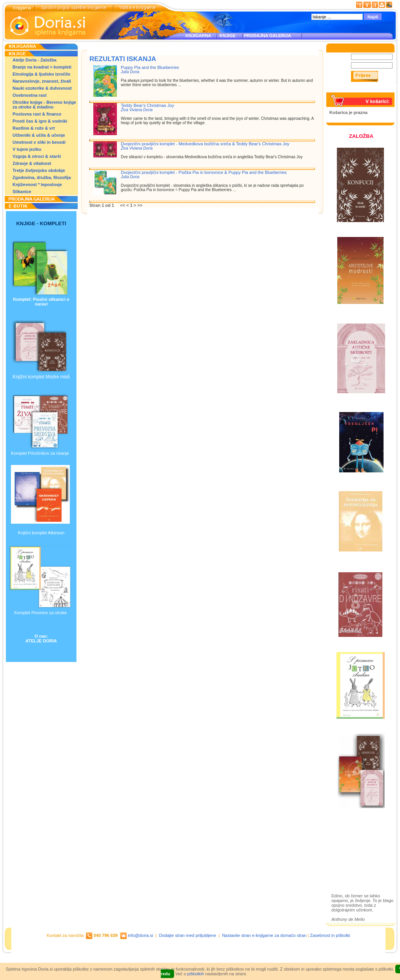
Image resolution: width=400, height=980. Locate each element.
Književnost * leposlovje (37, 184)
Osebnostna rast (30, 95)
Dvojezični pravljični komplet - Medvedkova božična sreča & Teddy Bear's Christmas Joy (205, 144)
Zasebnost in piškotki (330, 935)
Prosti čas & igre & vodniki (40, 121)
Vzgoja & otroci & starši (37, 156)
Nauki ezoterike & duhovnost (42, 88)
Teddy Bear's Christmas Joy (147, 105)
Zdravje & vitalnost (32, 163)
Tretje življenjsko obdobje (39, 170)
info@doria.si (140, 935)
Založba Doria (354, 833)
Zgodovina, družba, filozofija (42, 177)
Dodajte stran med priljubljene (188, 935)
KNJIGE (226, 36)
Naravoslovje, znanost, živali (42, 81)
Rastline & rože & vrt (34, 128)
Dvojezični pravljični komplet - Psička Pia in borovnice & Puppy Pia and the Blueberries (204, 172)
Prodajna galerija (357, 858)
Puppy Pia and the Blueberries (150, 67)
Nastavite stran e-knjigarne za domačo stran (264, 935)
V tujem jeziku (27, 149)
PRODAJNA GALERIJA (267, 36)
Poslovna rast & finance (37, 114)
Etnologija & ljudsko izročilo (41, 74)
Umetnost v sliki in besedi (39, 142)
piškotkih (196, 974)
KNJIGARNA (198, 36)
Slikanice (22, 192)
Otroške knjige (354, 844)
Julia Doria (130, 72)
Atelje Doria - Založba (35, 60)
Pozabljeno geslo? (348, 90)
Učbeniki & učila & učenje (39, 135)
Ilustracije (349, 867)
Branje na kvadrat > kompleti (42, 67)
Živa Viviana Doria (137, 110)
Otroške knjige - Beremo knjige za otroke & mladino (44, 105)
